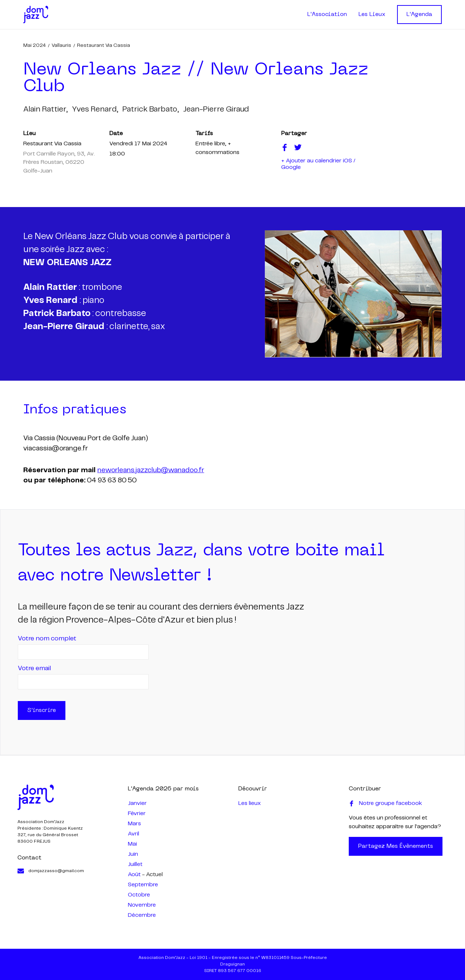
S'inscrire (42, 710)
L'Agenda (419, 15)
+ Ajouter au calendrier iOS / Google (318, 164)
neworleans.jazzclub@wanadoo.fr (151, 470)
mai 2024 (35, 45)
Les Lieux (372, 15)
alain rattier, (45, 109)
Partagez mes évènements (396, 846)
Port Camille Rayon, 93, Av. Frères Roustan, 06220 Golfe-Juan (59, 162)
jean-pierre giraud (216, 109)
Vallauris (61, 45)
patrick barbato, (151, 109)
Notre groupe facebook (385, 803)
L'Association (327, 15)
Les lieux (250, 803)
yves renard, (95, 109)
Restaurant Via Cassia (104, 45)
